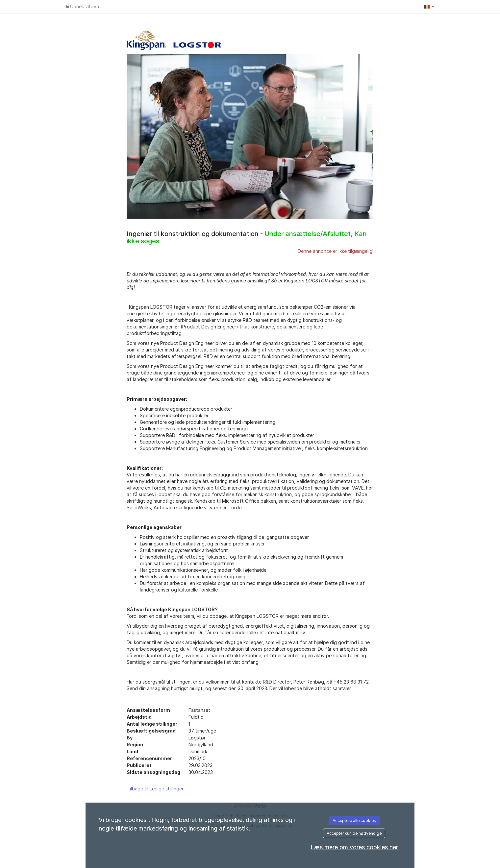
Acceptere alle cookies (354, 820)
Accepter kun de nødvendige (354, 833)
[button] (429, 7)
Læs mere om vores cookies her (354, 847)
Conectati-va (82, 6)
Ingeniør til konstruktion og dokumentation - (247, 237)
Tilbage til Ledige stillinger (155, 789)
